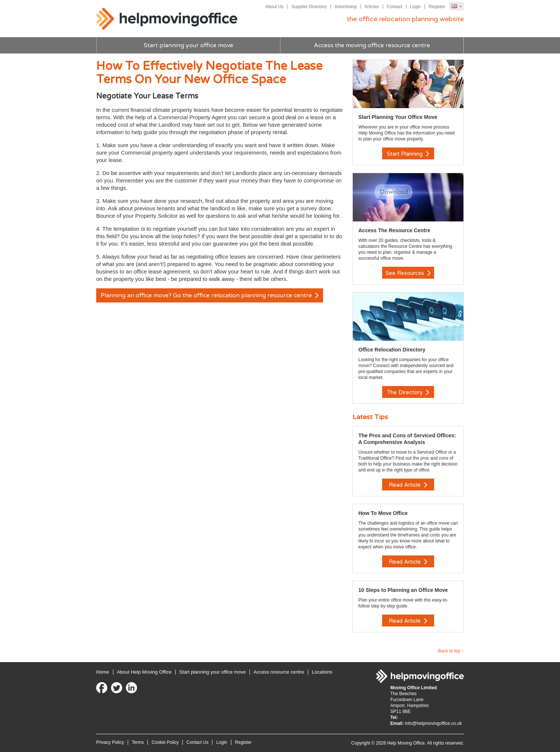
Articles (372, 7)
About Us (274, 7)
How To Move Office (383, 513)
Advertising (346, 7)
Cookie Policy (165, 742)
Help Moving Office (167, 19)
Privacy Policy (110, 742)
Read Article (408, 485)
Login (415, 7)
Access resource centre (279, 672)
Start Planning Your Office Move (398, 117)
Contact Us (197, 742)
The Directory (408, 392)
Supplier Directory (309, 7)
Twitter (117, 688)
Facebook (102, 688)
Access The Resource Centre (394, 230)
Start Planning (408, 154)
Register (437, 7)
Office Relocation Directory (392, 350)
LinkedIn (131, 688)
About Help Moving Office (144, 672)
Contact (395, 7)
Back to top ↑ (451, 651)
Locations (322, 672)
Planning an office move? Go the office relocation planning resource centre (210, 295)
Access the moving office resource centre (372, 45)
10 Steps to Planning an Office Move (403, 590)
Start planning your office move (188, 45)
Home (103, 672)
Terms (138, 742)
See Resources (408, 273)
